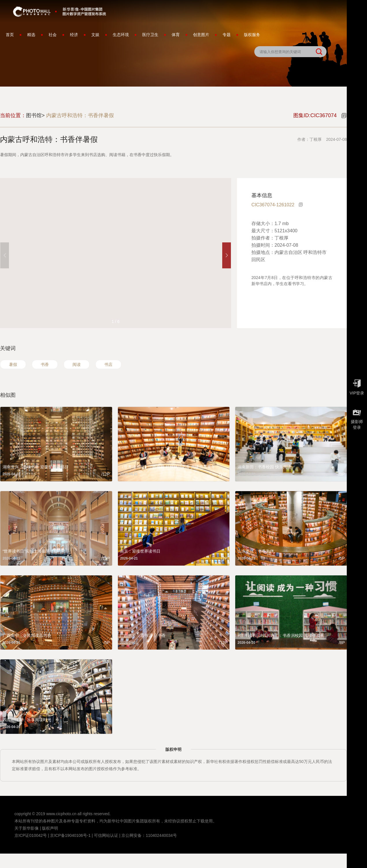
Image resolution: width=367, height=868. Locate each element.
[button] (227, 255)
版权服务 (252, 35)
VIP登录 (357, 386)
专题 (227, 35)
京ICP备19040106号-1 (70, 835)
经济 (74, 35)
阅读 (77, 364)
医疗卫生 (150, 35)
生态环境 (121, 35)
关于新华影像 (27, 828)
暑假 (13, 364)
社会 (53, 35)
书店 (108, 364)
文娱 (95, 35)
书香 (45, 364)
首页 (10, 35)
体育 (176, 35)
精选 (31, 35)
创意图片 (201, 35)
